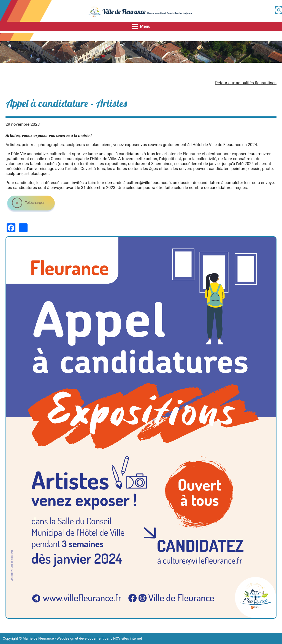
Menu (141, 27)
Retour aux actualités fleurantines (246, 83)
